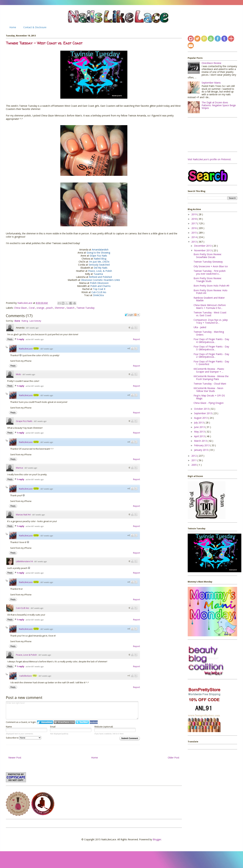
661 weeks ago (32, 328)
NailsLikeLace (25, 303)
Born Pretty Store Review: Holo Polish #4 (210, 292)
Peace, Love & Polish (26, 655)
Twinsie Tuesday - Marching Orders (209, 333)
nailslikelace (26, 676)
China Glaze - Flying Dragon (209, 403)
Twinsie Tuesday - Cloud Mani (210, 384)
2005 (194, 465)
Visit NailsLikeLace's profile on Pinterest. (209, 159)
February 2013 (202, 445)
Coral (32, 308)
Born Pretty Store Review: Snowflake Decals (208, 256)
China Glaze (21, 308)
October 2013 (202, 409)
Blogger (157, 839)
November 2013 (203, 250)
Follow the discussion (137, 315)
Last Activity (35, 321)
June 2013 (200, 427)
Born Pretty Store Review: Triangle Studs (208, 280)
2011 (194, 460)
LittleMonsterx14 (24, 561)
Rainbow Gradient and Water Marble (209, 299)
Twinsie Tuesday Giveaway (208, 262)
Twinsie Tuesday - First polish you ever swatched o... (210, 272)
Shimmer (60, 308)
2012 (194, 456)
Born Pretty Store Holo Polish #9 (211, 286)
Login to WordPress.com (64, 722)
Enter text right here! (72, 710)
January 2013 (201, 450)
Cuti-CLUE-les (23, 608)
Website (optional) (104, 727)
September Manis (211, 83)
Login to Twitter (82, 722)
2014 (194, 237)
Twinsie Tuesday (85, 308)
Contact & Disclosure (35, 27)
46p (35, 676)
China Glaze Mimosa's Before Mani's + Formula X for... (210, 307)
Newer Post (15, 758)
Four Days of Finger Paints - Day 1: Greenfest (211, 363)
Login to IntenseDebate (45, 722)
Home (13, 27)
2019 (194, 214)
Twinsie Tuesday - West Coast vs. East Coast (210, 314)
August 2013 (201, 418)
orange (41, 308)
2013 (194, 242)
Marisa (19, 468)
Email (53, 727)
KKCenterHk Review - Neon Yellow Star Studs (208, 390)
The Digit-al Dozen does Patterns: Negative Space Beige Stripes (219, 105)
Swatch (71, 308)
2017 (194, 223)
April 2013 (200, 436)
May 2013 (200, 432)
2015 (194, 233)
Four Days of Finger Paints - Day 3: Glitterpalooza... (211, 348)
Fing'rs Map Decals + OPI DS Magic (209, 397)
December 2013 (203, 246)
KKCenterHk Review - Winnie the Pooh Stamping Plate (211, 378)
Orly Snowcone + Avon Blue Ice (211, 266)
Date (17, 321)
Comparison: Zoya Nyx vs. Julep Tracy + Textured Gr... (211, 321)
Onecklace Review (211, 63)
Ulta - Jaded (200, 327)
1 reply (21, 339)
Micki (18, 374)
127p (36, 348)
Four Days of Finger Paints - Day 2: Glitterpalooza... (211, 355)
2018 (194, 219)
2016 (194, 228)
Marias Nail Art (23, 515)
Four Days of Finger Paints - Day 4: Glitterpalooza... (211, 341)
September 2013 (203, 413)
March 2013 (201, 441)
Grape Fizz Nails (24, 421)
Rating (25, 321)
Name (9, 727)
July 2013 (199, 423)
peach (50, 308)
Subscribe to (23, 738)
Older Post (174, 758)
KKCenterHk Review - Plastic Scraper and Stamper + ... (209, 370)
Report (136, 339)
